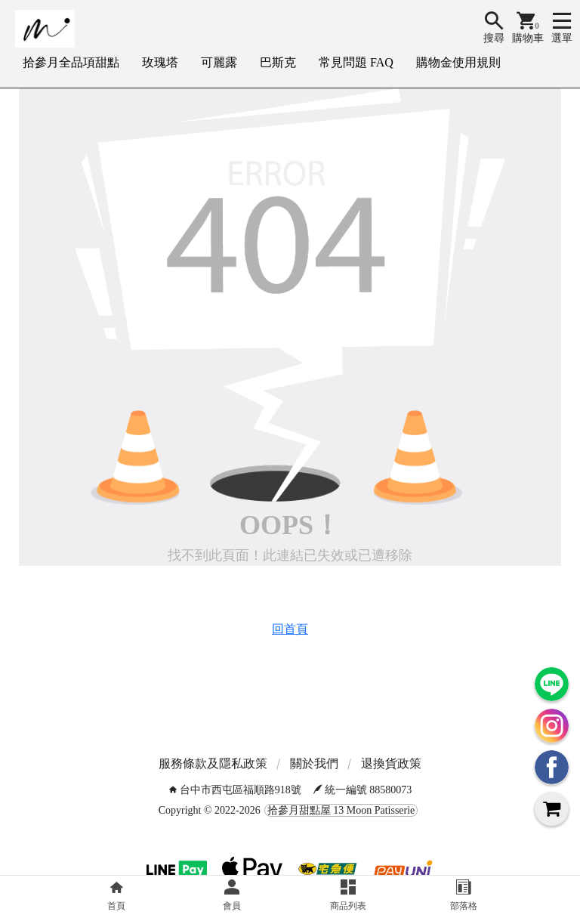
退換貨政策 (391, 763)
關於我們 (314, 763)
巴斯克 (278, 62)
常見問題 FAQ (356, 62)
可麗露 (219, 62)
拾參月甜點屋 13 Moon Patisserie (341, 810)
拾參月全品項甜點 (71, 62)
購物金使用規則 (458, 62)
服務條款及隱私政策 (213, 763)
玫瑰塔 (160, 62)
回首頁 (290, 629)
